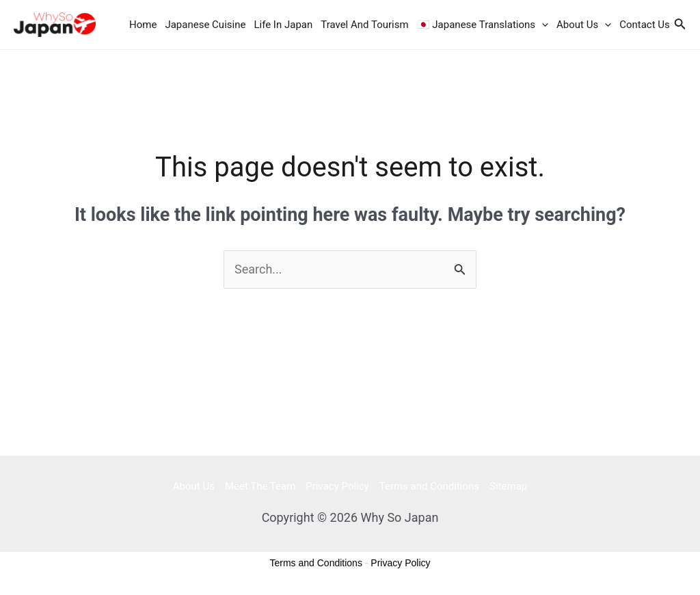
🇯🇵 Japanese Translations (483, 25)
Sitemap (508, 486)
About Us (584, 25)
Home (143, 25)
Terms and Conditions (429, 486)
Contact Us (645, 25)
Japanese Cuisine (205, 25)
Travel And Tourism (364, 25)
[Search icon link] (680, 25)
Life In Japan (283, 25)
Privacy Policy (337, 486)
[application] (542, 25)
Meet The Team (260, 486)
